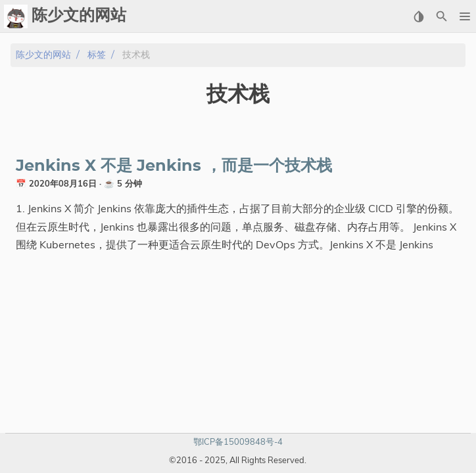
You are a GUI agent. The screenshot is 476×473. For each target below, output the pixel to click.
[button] (464, 16)
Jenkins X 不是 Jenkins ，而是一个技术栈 (174, 166)
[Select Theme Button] (418, 16)
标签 (97, 55)
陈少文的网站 (43, 55)
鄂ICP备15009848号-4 (238, 441)
